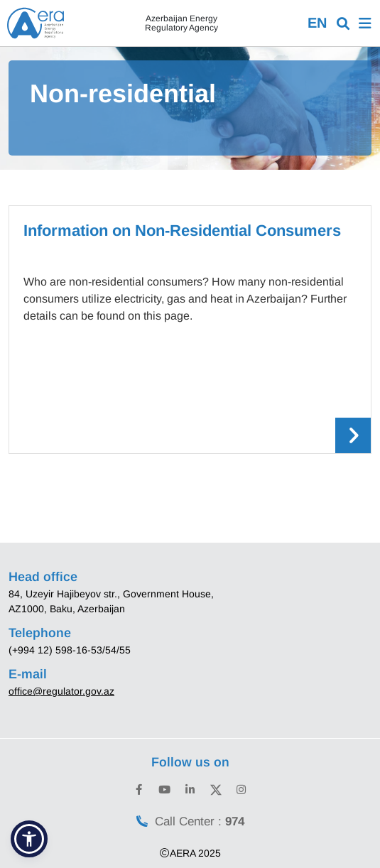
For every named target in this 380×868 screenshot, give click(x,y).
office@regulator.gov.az (61, 691)
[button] (29, 839)
